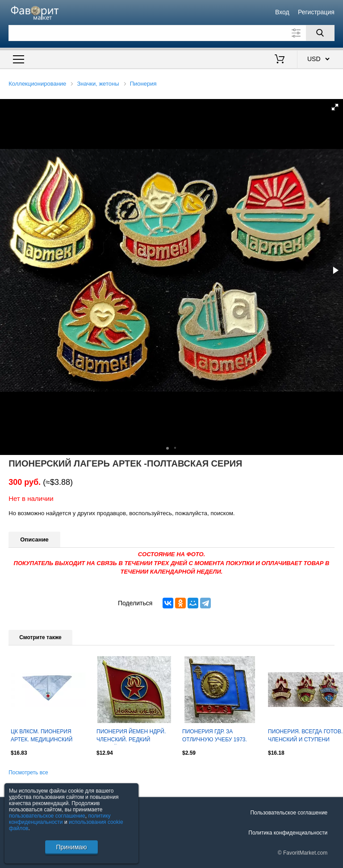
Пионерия (143, 84)
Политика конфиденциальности (288, 833)
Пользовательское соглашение (289, 813)
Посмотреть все (28, 773)
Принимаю (71, 847)
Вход (282, 12)
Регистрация (316, 12)
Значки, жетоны (98, 84)
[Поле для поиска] (171, 33)
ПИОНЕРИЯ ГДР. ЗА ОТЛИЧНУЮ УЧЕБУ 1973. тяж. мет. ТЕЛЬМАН (215, 736)
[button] (335, 107)
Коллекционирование (37, 84)
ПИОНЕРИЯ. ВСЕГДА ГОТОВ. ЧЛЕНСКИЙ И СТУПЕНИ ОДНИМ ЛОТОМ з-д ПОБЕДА (305, 736)
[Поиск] (320, 33)
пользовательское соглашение (47, 816)
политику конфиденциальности (60, 819)
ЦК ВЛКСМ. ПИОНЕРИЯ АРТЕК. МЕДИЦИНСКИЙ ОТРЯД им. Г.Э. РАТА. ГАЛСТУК (42, 736)
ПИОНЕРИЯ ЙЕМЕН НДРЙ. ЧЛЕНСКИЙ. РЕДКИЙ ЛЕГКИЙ (131, 736)
